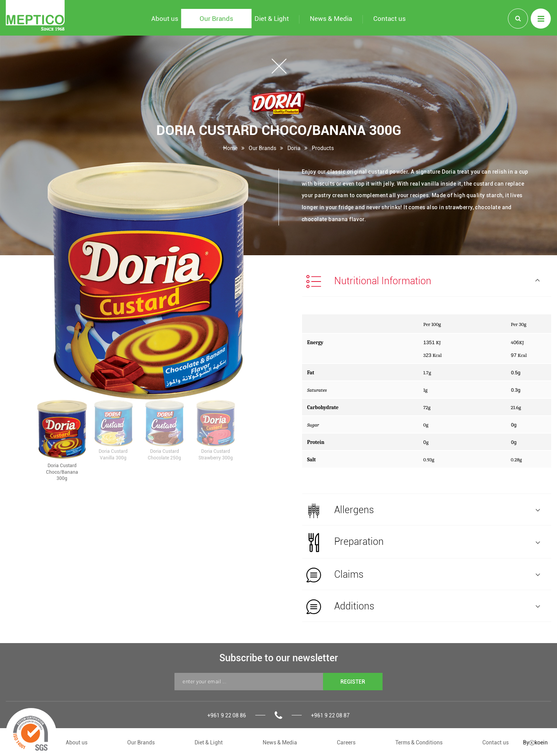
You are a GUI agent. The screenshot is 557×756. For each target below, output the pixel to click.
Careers (346, 742)
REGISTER (353, 682)
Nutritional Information (423, 282)
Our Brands (262, 148)
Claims (423, 575)
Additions (423, 607)
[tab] (427, 281)
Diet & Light (209, 742)
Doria (294, 148)
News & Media (280, 742)
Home (230, 148)
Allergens (423, 510)
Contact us (495, 742)
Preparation (423, 543)
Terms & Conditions (419, 742)
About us (77, 742)
